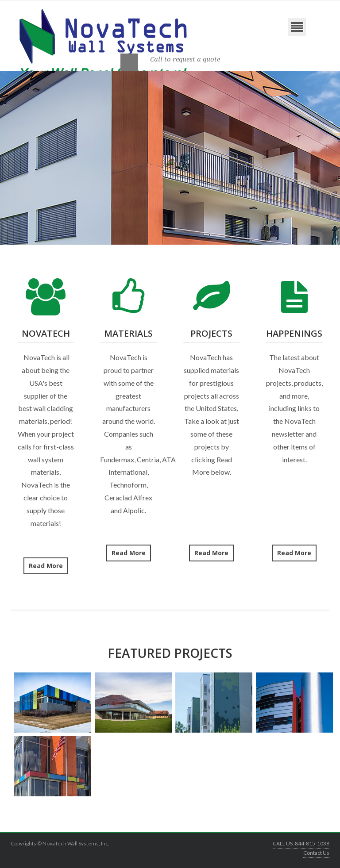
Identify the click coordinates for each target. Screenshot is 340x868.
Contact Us (316, 853)
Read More (46, 566)
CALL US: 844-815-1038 (301, 843)
